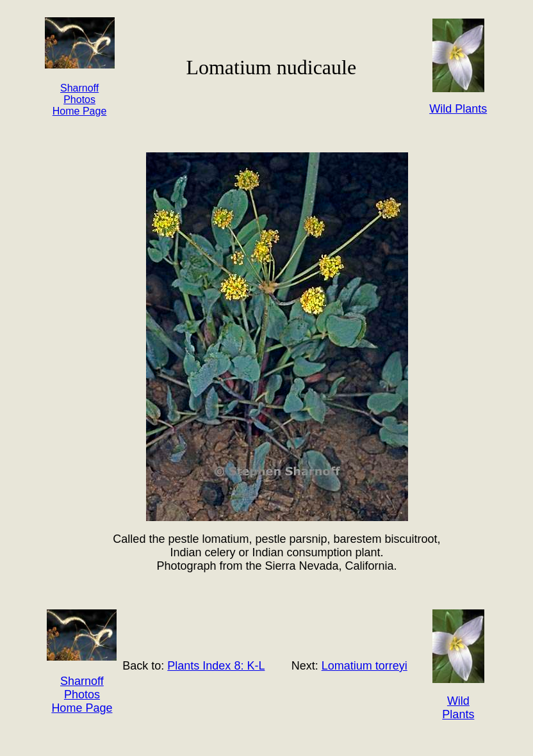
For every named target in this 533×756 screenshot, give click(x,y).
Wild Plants (458, 708)
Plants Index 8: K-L (216, 666)
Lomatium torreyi (365, 666)
